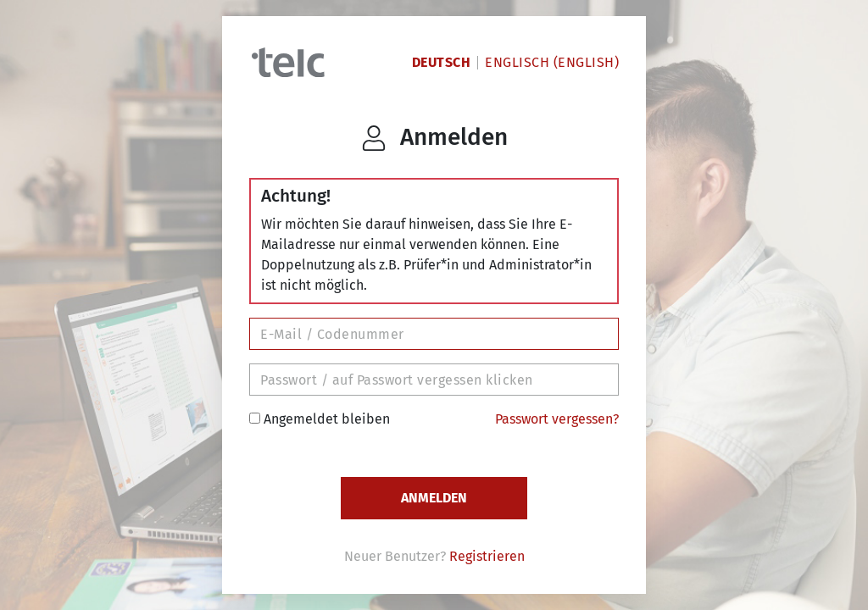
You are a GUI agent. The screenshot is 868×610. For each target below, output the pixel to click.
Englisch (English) (552, 62)
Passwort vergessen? (557, 419)
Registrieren (487, 556)
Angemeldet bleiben (320, 419)
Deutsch (442, 62)
